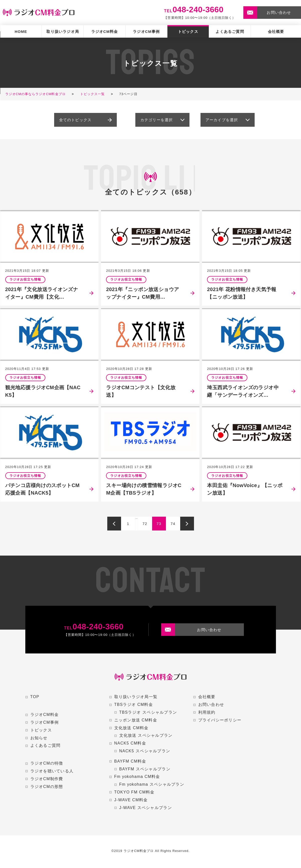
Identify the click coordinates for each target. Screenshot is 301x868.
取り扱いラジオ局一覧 (136, 697)
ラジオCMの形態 (47, 787)
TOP (35, 697)
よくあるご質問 (230, 31)
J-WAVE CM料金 (131, 800)
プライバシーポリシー (220, 720)
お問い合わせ (211, 705)
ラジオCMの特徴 (47, 763)
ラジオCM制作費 (47, 779)
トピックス (188, 31)
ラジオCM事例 (146, 31)
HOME (21, 31)
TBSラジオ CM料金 (134, 705)
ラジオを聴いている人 (52, 771)
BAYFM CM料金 (130, 761)
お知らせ (39, 738)
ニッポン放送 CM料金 (136, 720)
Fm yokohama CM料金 (137, 777)
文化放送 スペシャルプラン (146, 735)
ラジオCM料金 (105, 31)
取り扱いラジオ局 (63, 31)
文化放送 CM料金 (131, 728)
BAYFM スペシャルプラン (145, 769)
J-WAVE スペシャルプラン (146, 808)
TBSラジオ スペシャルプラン (148, 712)
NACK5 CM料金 (130, 743)
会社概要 (276, 31)
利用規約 (207, 712)
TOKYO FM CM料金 (134, 792)
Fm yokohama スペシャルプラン (152, 784)
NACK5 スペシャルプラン (145, 751)
